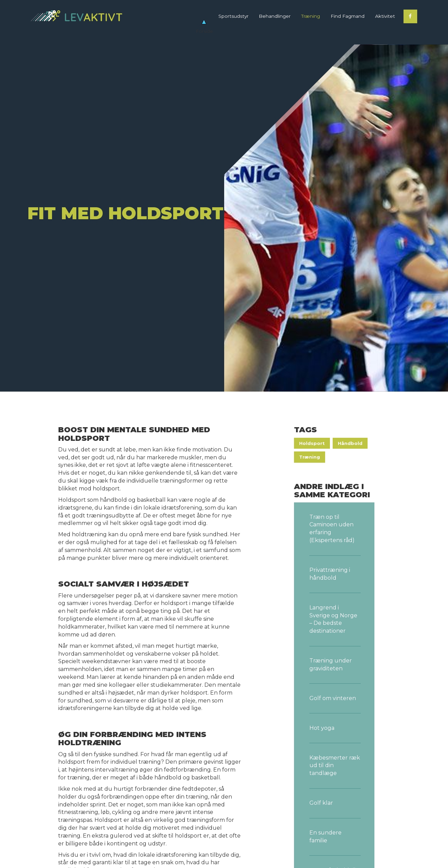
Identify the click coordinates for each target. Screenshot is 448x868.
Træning (310, 457)
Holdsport (312, 443)
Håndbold (350, 443)
